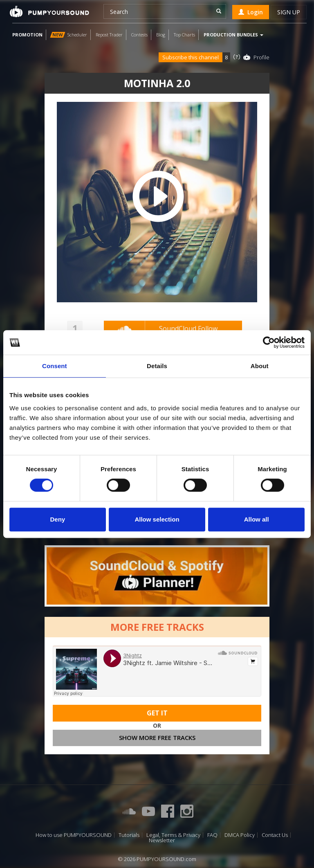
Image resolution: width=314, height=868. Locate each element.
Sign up (289, 12)
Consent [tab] (55, 366)
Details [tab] (157, 366)
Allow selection (157, 519)
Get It (157, 713)
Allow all (257, 519)
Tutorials (129, 835)
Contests (139, 35)
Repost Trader (109, 35)
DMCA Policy (240, 835)
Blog (161, 35)
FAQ (212, 835)
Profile (261, 57)
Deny (57, 519)
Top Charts (184, 35)
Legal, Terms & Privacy (173, 835)
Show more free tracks (157, 738)
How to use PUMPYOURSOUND (74, 835)
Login (251, 12)
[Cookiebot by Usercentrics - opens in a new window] (269, 342)
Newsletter (162, 840)
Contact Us (275, 835)
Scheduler (68, 35)
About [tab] (260, 366)
